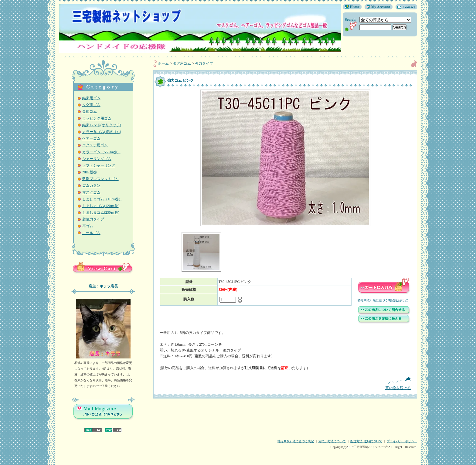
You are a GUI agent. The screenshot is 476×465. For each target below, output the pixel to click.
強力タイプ (204, 63)
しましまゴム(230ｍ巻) (101, 212)
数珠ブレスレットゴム (100, 179)
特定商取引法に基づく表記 (296, 441)
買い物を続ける (285, 384)
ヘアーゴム (91, 138)
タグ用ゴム (91, 105)
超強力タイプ (93, 219)
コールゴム (91, 233)
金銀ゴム (90, 111)
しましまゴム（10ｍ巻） (102, 199)
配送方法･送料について (366, 441)
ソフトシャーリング (99, 165)
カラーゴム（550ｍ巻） (101, 152)
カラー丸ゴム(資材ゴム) (102, 132)
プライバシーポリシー (402, 441)
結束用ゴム (91, 98)
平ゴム (88, 226)
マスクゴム (91, 192)
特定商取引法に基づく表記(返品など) (383, 300)
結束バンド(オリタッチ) (102, 125)
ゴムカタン (91, 185)
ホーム (163, 63)
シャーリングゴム (97, 159)
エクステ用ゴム (95, 145)
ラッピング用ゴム (97, 118)
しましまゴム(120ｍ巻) (101, 206)
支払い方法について (332, 441)
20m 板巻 (90, 172)
